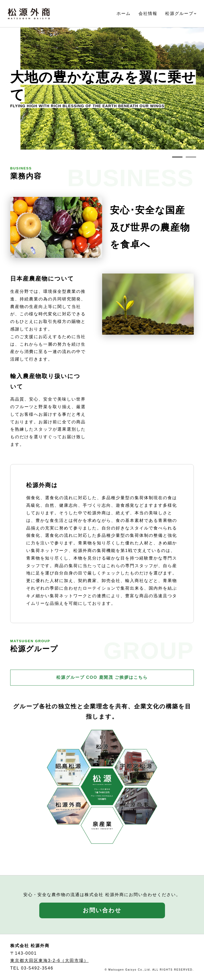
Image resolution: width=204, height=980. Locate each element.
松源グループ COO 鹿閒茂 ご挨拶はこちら (102, 677)
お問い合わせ (102, 910)
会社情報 (148, 13)
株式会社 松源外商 (29, 14)
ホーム (124, 13)
